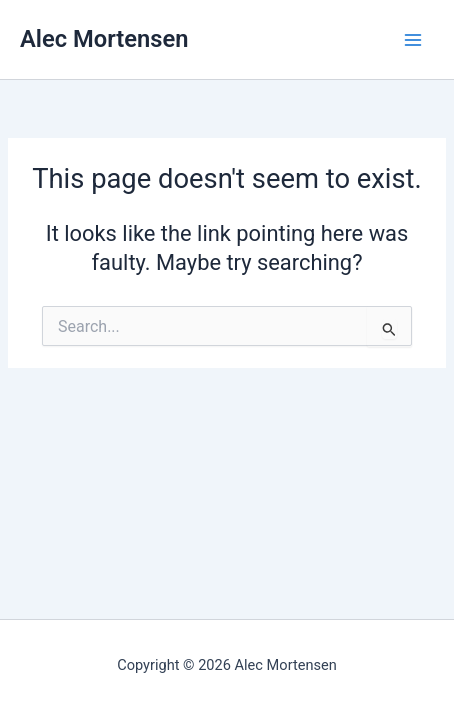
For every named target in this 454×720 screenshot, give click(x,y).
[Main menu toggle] (413, 40)
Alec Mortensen (104, 39)
